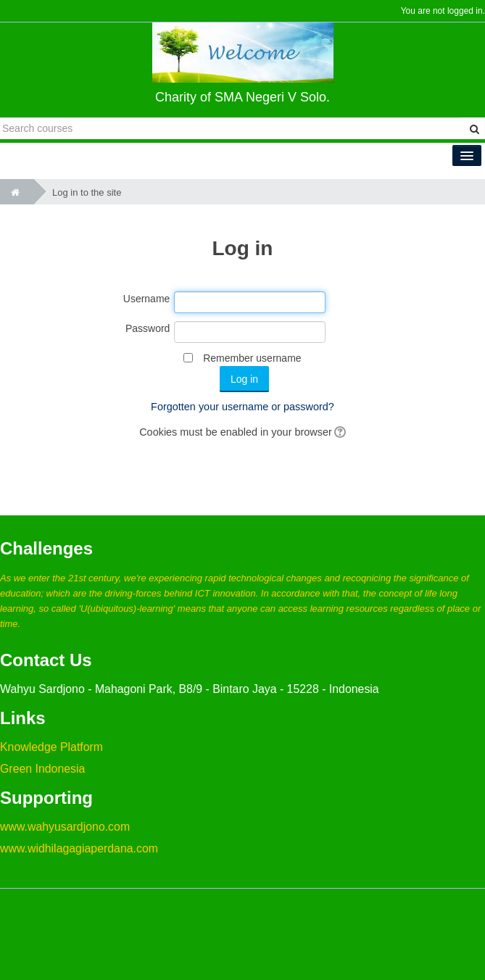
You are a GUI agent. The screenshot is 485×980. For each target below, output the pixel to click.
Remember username (252, 358)
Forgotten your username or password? (242, 407)
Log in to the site (87, 192)
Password (148, 328)
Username (147, 299)
